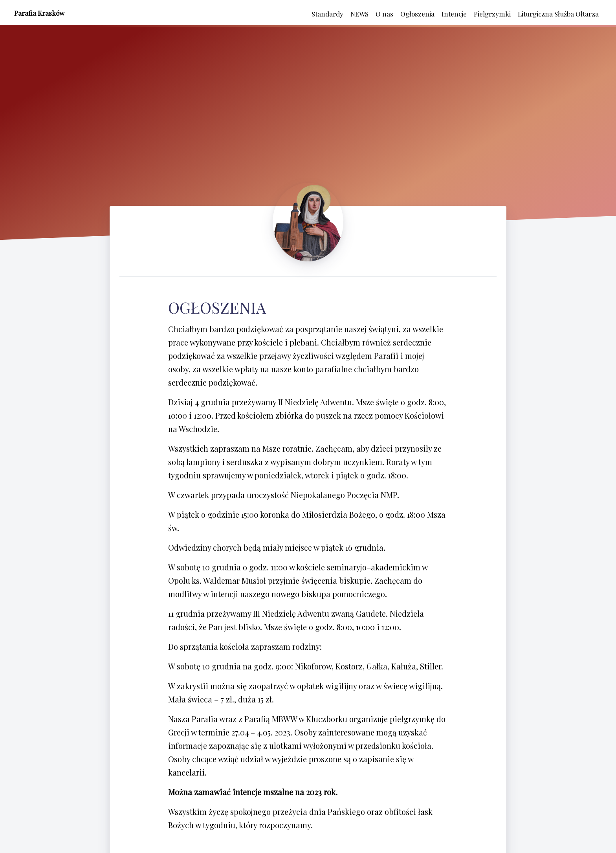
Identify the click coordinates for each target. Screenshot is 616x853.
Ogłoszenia (417, 14)
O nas (384, 14)
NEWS (359, 14)
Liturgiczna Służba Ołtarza (558, 14)
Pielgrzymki (492, 14)
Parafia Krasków (39, 13)
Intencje (454, 14)
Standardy (327, 14)
